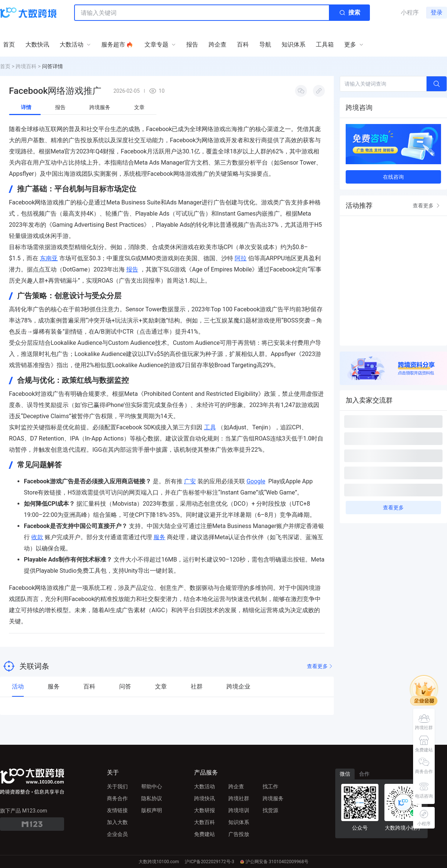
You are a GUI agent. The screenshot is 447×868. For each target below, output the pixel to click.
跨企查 (236, 786)
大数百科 (205, 822)
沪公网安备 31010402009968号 (274, 862)
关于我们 (117, 786)
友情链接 (117, 810)
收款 (37, 537)
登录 (437, 12)
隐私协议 (152, 798)
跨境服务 (273, 798)
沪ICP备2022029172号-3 (209, 862)
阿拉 (241, 258)
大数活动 (205, 786)
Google (256, 481)
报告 (132, 269)
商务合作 (117, 798)
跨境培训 (239, 810)
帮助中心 (152, 786)
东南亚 (49, 258)
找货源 (270, 810)
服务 (159, 537)
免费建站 (205, 834)
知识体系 (239, 822)
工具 (210, 427)
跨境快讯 (205, 798)
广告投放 (239, 834)
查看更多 (320, 666)
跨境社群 (239, 798)
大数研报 (205, 810)
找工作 (270, 786)
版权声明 (152, 810)
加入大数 (117, 822)
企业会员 (117, 834)
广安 (190, 481)
